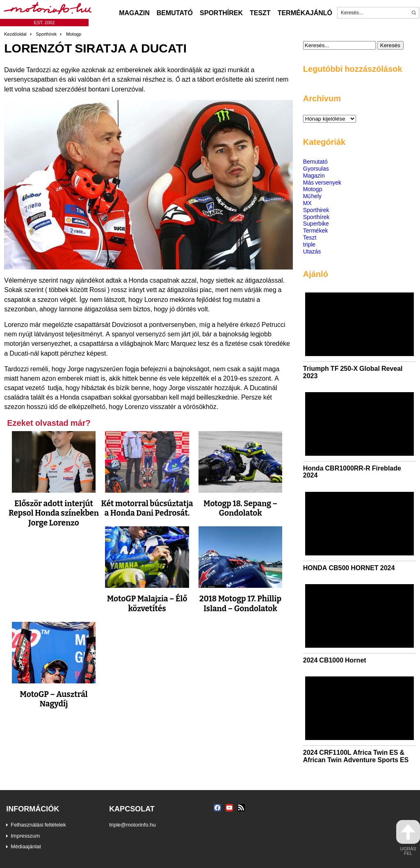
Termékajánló (305, 13)
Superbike (316, 223)
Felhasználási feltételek (38, 825)
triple (309, 244)
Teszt (260, 13)
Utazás (312, 251)
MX (307, 203)
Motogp (74, 34)
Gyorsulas (316, 168)
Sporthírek (221, 13)
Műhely (312, 196)
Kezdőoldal (15, 34)
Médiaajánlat (26, 846)
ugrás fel (408, 838)
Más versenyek (322, 182)
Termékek (316, 230)
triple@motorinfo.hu (132, 825)
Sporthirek (316, 210)
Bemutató (175, 13)
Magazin (134, 13)
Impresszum (25, 836)
